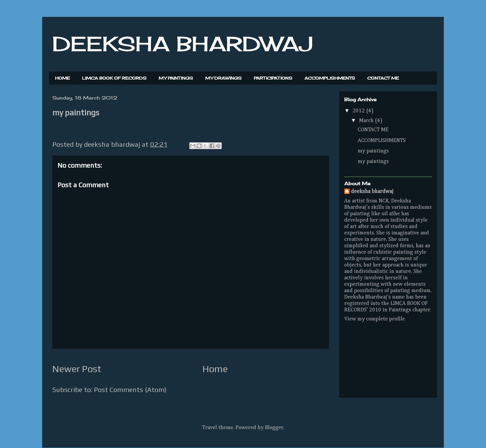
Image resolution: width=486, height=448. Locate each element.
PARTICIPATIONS (273, 78)
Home (215, 369)
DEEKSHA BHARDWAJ (183, 44)
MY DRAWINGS (223, 78)
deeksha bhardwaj (372, 192)
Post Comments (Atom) (130, 389)
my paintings (373, 151)
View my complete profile (375, 319)
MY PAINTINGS (176, 78)
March (367, 121)
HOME (62, 78)
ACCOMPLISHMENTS (330, 78)
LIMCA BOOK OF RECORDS (114, 78)
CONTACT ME (383, 78)
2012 (359, 111)
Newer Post (77, 369)
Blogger (274, 428)
